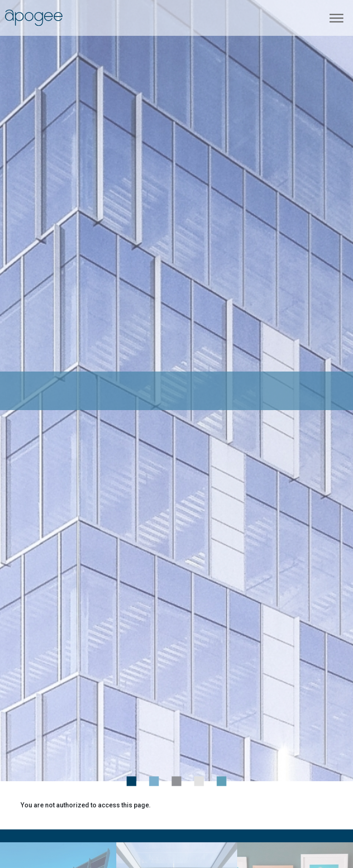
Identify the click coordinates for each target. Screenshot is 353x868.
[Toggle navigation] (337, 18)
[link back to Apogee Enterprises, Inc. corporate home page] (34, 17)
